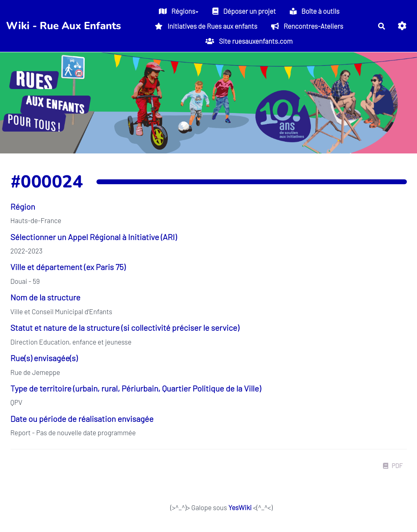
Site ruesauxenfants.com (249, 41)
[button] (402, 26)
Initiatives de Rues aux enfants (206, 26)
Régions (179, 11)
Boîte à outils (315, 11)
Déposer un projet (244, 11)
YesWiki (240, 507)
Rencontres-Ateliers (307, 26)
